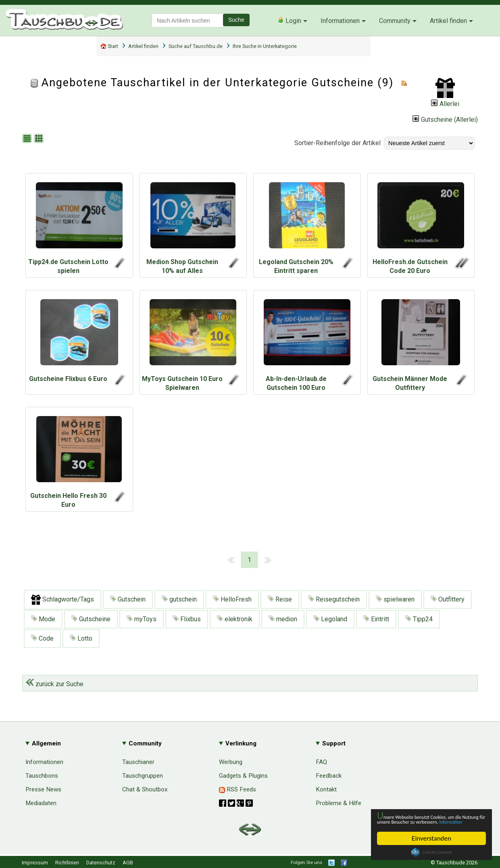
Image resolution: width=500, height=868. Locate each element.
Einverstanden (431, 838)
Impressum (35, 863)
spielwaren (395, 599)
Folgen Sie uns (306, 862)
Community (395, 21)
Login (289, 21)
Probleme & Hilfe (339, 803)
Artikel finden (448, 21)
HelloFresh (232, 599)
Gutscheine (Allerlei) (445, 120)
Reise (280, 599)
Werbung (231, 762)
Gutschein (128, 599)
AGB (128, 863)
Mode (43, 619)
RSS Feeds (237, 789)
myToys (142, 619)
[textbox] (187, 20)
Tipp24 (419, 619)
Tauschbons (42, 776)
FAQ (321, 762)
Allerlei (445, 104)
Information (427, 821)
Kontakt (326, 789)
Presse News (43, 789)
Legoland (330, 619)
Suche (236, 20)
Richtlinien (67, 863)
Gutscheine (91, 619)
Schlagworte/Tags (62, 600)
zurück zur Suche (55, 684)
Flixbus (187, 619)
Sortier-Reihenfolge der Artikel (337, 143)
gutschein (179, 599)
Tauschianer (138, 762)
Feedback (329, 776)
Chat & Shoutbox (145, 789)
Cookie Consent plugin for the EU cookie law (431, 852)
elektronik (235, 619)
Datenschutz (101, 863)
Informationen (340, 21)
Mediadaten (41, 803)
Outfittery (448, 599)
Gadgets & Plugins (243, 776)
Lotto (81, 638)
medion (283, 619)
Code (42, 638)
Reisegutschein (334, 599)
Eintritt (376, 619)
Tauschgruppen (143, 776)
